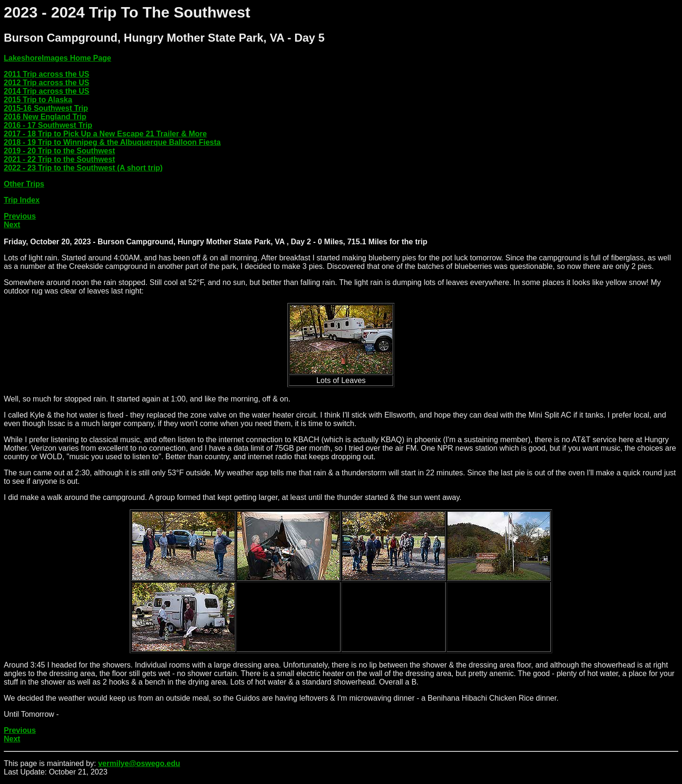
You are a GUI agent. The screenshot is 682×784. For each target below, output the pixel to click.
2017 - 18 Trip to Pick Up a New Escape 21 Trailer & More (105, 134)
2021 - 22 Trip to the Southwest (59, 159)
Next (12, 225)
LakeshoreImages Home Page (58, 58)
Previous (20, 216)
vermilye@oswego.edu (139, 763)
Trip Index (22, 200)
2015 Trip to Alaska (38, 100)
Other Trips (24, 184)
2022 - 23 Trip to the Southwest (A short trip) (83, 168)
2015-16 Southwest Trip (46, 108)
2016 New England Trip (45, 117)
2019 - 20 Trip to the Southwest (59, 151)
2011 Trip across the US (47, 74)
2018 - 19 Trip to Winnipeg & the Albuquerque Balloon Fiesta (112, 142)
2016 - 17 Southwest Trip (48, 125)
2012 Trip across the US (47, 83)
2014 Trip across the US (47, 91)
